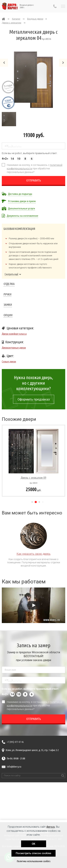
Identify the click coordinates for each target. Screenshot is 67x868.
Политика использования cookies (34, 861)
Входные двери (35, 19)
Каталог (16, 19)
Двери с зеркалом (12, 23)
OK (33, 844)
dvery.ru (51, 827)
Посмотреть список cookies (33, 853)
